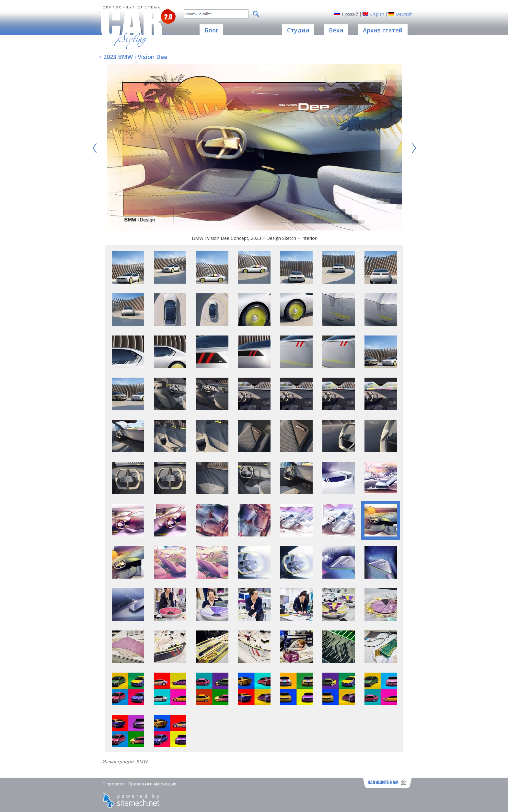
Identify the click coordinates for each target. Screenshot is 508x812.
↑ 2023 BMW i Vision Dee (133, 57)
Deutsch (404, 14)
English (377, 14)
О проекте (113, 784)
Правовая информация (152, 784)
